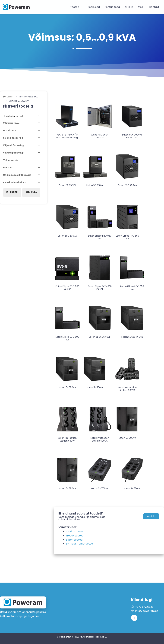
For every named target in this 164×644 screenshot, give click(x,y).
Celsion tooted (75, 531)
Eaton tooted (74, 540)
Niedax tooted (75, 536)
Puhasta (31, 192)
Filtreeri (12, 192)
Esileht (10, 97)
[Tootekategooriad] (22, 116)
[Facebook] (134, 618)
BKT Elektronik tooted (79, 544)
